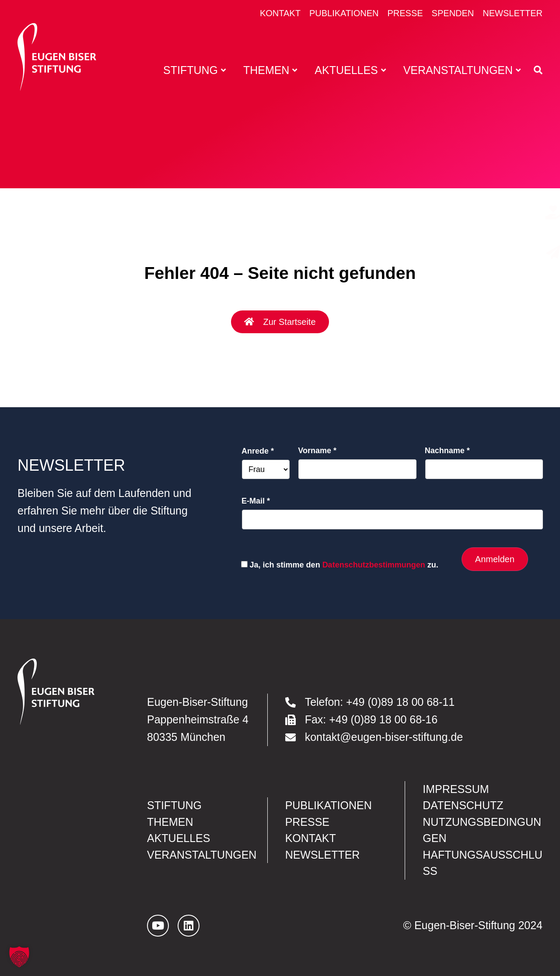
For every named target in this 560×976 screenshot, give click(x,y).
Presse (405, 13)
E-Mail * (256, 501)
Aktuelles (178, 838)
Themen (170, 822)
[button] (19, 957)
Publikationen (344, 13)
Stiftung (174, 805)
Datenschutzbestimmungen (374, 565)
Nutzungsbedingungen (482, 830)
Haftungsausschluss (482, 863)
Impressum (456, 789)
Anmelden (495, 559)
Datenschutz (463, 805)
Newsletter (513, 13)
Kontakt (280, 13)
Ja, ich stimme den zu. (344, 565)
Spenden (453, 13)
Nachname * (447, 451)
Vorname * (317, 451)
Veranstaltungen (202, 855)
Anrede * (258, 451)
